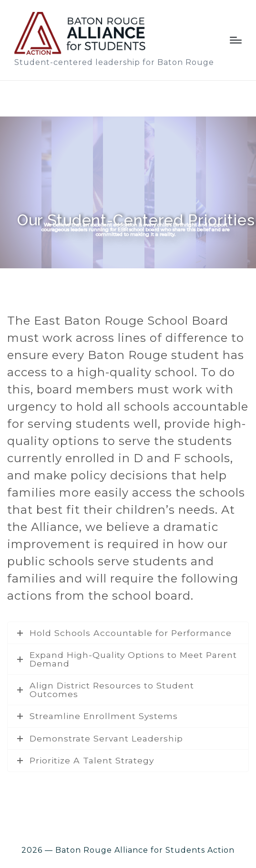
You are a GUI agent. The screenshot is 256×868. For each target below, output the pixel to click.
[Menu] (236, 40)
